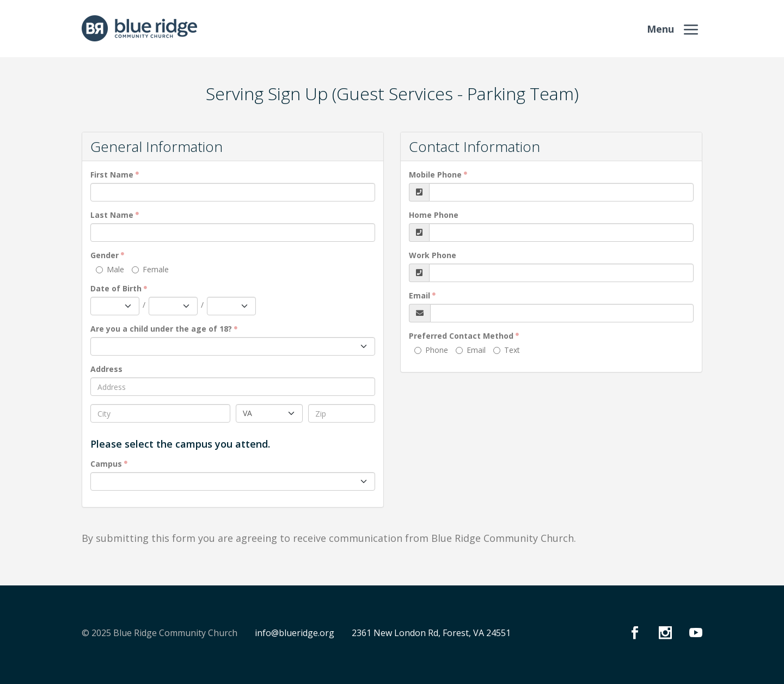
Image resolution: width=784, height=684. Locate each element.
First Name (112, 175)
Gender (105, 255)
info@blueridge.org (295, 633)
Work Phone (433, 255)
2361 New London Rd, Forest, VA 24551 (431, 633)
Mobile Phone (435, 175)
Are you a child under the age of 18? (161, 329)
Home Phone (434, 215)
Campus (106, 464)
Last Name (112, 215)
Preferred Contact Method (461, 336)
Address (106, 369)
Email (419, 295)
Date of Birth (116, 288)
